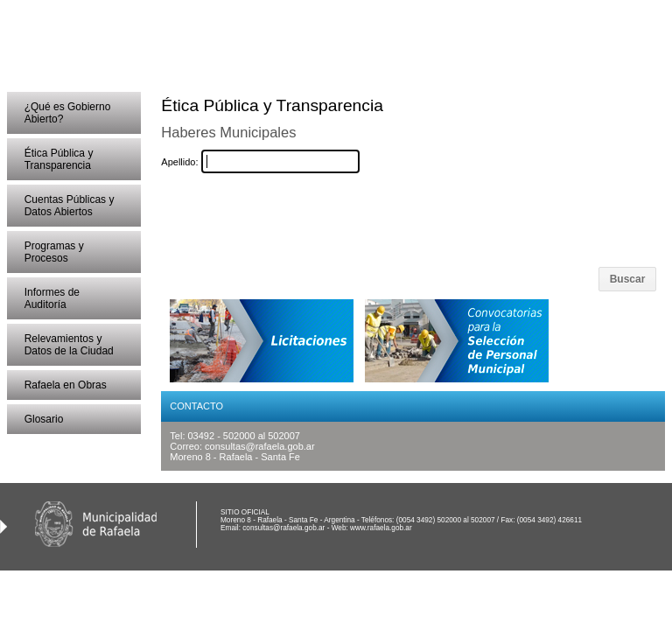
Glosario (44, 419)
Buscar (628, 279)
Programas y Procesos (54, 252)
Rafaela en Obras (66, 385)
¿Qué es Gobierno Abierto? (68, 113)
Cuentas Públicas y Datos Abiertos (70, 206)
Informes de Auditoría (52, 298)
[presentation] (363, 220)
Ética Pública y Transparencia (59, 159)
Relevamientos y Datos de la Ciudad (69, 345)
